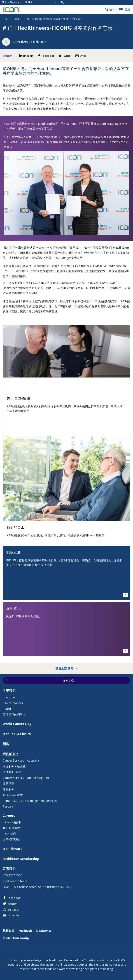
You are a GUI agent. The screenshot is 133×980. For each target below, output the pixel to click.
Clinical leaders (13, 703)
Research (9, 806)
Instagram (12, 909)
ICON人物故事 (12, 822)
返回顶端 (40, 680)
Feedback (25, 931)
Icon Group (21, 938)
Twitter (10, 904)
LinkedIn (11, 915)
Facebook (12, 898)
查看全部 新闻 (66, 668)
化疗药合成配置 (13, 795)
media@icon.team (15, 881)
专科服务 (8, 789)
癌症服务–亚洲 (12, 772)
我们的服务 (11, 754)
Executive (9, 697)
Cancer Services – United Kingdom (26, 778)
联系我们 (9, 869)
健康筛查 (8, 783)
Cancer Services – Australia (21, 760)
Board (7, 709)
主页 (5, 19)
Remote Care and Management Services (30, 801)
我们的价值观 (11, 828)
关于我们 (9, 691)
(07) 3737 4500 (12, 875)
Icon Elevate (13, 849)
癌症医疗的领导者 (14, 715)
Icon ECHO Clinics (17, 734)
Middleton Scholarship (21, 859)
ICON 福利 (9, 834)
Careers (9, 816)
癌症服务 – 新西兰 (14, 766)
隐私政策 (8, 931)
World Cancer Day (17, 724)
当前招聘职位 (11, 839)
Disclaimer (44, 931)
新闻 (17, 19)
